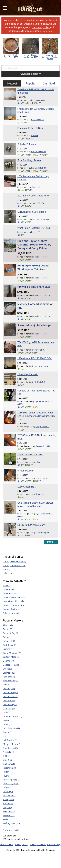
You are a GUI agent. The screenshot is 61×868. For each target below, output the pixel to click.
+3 (42, 203)
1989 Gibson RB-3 (27, 487)
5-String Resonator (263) (14, 561)
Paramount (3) (10, 768)
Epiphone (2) (9, 673)
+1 (48, 427)
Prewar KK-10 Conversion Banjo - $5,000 (50, 57)
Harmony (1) (9, 708)
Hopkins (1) (8, 720)
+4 (49, 532)
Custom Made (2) (11, 657)
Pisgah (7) (8, 772)
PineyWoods (41, 427)
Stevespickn (40, 446)
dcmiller (35, 136)
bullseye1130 (40, 257)
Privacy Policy (22, 844)
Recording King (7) (11, 780)
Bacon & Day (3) (11, 633)
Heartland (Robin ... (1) (13, 716)
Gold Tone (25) (10, 704)
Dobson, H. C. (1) (11, 665)
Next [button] (55, 51)
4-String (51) (9, 569)
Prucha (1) (8, 776)
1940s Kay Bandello (28, 374)
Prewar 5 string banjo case (34, 287)
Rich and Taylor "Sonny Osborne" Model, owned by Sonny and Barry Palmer (34, 245)
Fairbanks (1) (9, 677)
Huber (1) (7, 724)
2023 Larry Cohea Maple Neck (33, 196)
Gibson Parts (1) (10, 696)
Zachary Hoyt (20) (11, 823)
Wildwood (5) (9, 815)
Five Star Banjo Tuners (29, 160)
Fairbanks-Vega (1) (12, 681)
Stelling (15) (8, 800)
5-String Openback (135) (14, 565)
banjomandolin (38, 120)
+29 (43, 100)
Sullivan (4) (8, 803)
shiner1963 (36, 187)
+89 (48, 446)
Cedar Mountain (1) (12, 653)
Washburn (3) (9, 811)
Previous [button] (3, 51)
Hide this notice (47, 31)
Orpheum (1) (9, 764)
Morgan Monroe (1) (12, 744)
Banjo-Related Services (14, 597)
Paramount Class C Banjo (31, 128)
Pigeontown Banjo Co (43, 401)
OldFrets (38, 382)
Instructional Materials (13, 601)
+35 (43, 350)
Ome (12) (7, 760)
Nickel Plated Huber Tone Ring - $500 (11, 56)
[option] (11, 48)
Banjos (6, 585)
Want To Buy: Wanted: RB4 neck (34, 228)
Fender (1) (8, 685)
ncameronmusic (41, 366)
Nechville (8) (9, 752)
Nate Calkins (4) (10, 748)
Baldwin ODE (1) (11, 641)
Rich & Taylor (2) (11, 784)
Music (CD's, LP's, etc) (13, 605)
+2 (41, 232)
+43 (44, 152)
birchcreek (36, 100)
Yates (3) (7, 819)
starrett (38, 350)
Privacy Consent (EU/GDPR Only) (46, 844)
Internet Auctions (11, 609)
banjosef (35, 232)
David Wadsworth (39, 219)
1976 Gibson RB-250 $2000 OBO (35, 358)
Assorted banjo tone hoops (34, 325)
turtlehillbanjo (41, 532)
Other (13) (8, 573)
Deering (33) (9, 661)
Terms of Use (6, 844)
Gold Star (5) (9, 700)
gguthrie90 (36, 203)
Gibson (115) (9, 689)
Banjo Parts (8, 589)
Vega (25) (7, 807)
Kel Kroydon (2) (10, 740)
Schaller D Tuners (27, 144)
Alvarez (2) (8, 625)
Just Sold (49, 83)
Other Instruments (12, 613)
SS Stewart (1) (9, 796)
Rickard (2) (8, 792)
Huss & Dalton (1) (11, 728)
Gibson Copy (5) (10, 692)
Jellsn (38, 462)
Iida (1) (6, 736)
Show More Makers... (13, 830)
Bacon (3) (7, 629)
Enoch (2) (7, 669)
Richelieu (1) (9, 788)
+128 (20, 404)
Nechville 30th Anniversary (31, 525)
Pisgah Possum (25, 471)
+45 (48, 219)
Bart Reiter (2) (9, 645)
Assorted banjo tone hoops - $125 (31, 56)
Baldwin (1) (8, 637)
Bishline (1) (8, 649)
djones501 (40, 494)
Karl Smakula (37, 152)
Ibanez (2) (8, 732)
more (51, 542)
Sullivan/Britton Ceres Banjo (32, 212)
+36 (48, 257)
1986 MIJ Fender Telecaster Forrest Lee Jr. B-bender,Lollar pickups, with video (36, 416)
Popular (31, 83)
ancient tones (41, 478)
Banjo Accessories (12, 593)
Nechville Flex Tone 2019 (30, 455)
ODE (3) (7, 756)
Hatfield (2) (8, 712)
